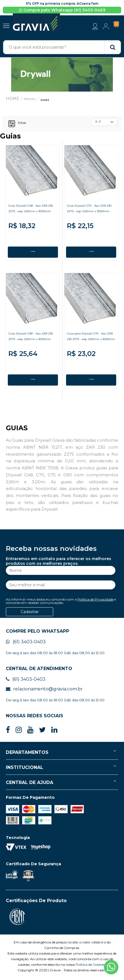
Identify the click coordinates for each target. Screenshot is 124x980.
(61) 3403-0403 (26, 644)
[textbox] (62, 49)
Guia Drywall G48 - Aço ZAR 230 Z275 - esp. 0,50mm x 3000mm (31, 215)
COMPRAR (33, 254)
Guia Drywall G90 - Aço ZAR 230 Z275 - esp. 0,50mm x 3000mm (31, 343)
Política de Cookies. (91, 966)
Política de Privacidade (95, 601)
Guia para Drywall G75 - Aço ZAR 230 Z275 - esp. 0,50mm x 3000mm (91, 343)
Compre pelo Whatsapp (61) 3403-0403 (62, 10)
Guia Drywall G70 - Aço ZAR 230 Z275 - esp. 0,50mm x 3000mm (89, 215)
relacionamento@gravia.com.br (44, 691)
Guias (55, 101)
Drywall (34, 101)
